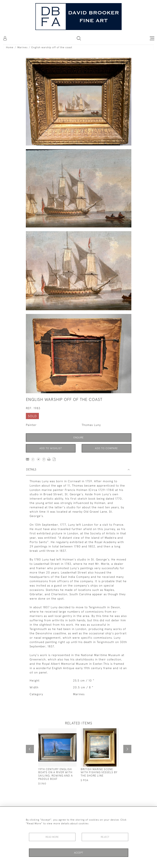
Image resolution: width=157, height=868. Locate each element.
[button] (79, 38)
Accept (78, 853)
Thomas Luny (91, 425)
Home (10, 47)
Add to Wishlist (51, 448)
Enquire (78, 438)
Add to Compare (106, 448)
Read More (52, 837)
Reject (105, 837)
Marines (22, 47)
